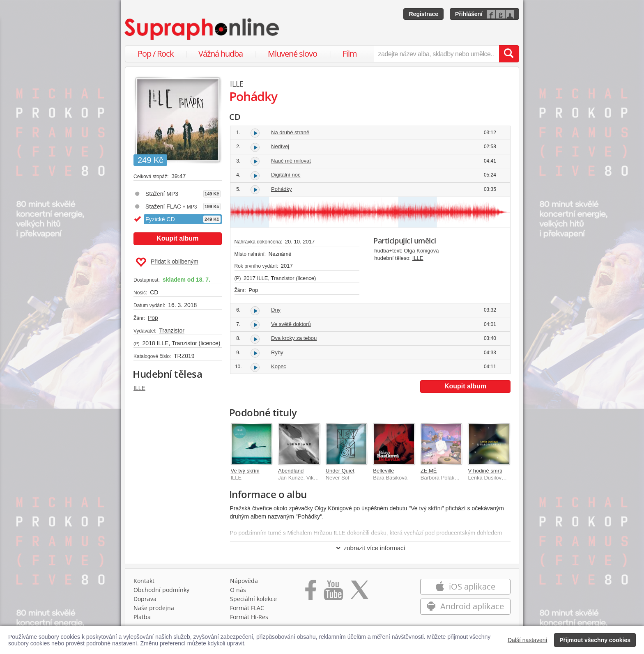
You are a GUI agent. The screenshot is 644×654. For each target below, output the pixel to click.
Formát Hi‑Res (249, 617)
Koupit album (177, 238)
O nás (238, 590)
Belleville (383, 471)
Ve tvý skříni (245, 471)
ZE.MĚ (429, 471)
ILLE (139, 388)
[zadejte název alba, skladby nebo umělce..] (436, 54)
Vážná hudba (221, 54)
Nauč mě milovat (291, 161)
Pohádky (282, 189)
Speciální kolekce (253, 599)
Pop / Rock (156, 54)
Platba (142, 617)
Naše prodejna (154, 608)
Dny (276, 310)
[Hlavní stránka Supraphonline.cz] (202, 29)
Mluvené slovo (292, 54)
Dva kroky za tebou (294, 338)
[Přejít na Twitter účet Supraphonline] (359, 593)
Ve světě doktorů (291, 324)
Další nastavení (528, 640)
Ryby (277, 352)
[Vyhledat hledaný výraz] (509, 54)
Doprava (145, 599)
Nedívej (280, 146)
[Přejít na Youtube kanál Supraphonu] (333, 593)
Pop (153, 318)
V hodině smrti (485, 471)
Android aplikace (465, 606)
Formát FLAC (247, 608)
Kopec (279, 366)
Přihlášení (469, 14)
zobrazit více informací (370, 548)
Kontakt (144, 581)
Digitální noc (286, 175)
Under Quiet (340, 471)
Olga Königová (421, 251)
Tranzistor (172, 330)
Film (350, 54)
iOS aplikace (465, 586)
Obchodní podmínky (161, 590)
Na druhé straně (290, 132)
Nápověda (244, 581)
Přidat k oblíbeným (167, 262)
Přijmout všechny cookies (595, 640)
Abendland (291, 471)
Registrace (423, 14)
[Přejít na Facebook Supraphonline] (311, 593)
